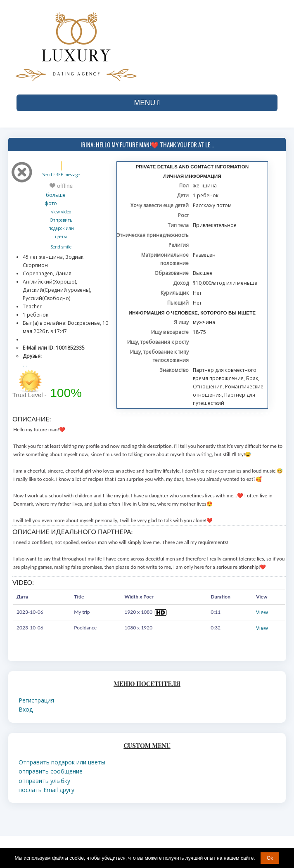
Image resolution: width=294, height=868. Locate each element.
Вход (26, 709)
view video (61, 212)
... (25, 365)
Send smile (61, 247)
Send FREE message (61, 175)
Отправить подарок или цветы (61, 228)
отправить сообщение (51, 771)
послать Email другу (46, 790)
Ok (270, 858)
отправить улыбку (44, 781)
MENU (147, 103)
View (262, 612)
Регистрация (36, 700)
